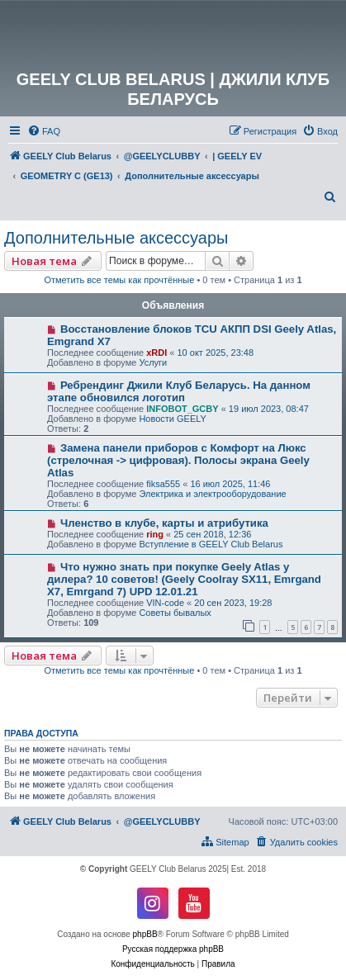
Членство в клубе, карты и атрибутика (164, 523)
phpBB (145, 934)
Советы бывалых (175, 613)
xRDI (156, 353)
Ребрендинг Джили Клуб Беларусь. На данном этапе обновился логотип (179, 391)
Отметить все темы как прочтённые (119, 280)
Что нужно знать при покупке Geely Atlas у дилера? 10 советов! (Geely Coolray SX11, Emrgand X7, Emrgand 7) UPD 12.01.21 (184, 579)
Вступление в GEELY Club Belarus (211, 544)
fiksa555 (163, 484)
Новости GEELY (173, 419)
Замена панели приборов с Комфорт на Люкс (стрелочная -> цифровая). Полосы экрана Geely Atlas (178, 460)
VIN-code (165, 603)
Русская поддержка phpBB (173, 949)
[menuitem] (44, 131)
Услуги (153, 362)
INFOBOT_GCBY (182, 409)
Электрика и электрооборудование (212, 494)
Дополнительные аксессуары (116, 238)
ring (155, 534)
